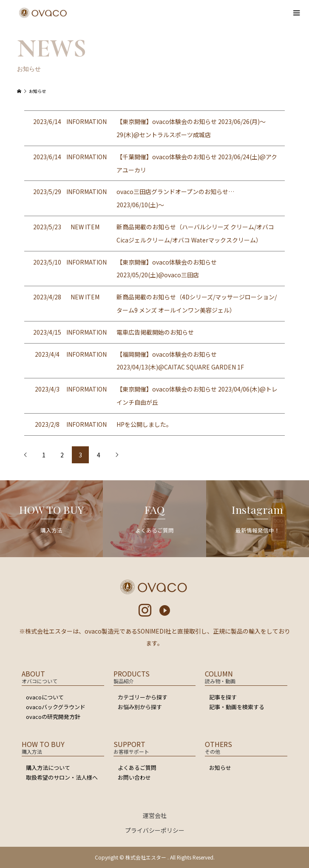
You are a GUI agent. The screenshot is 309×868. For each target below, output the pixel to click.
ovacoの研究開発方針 (53, 717)
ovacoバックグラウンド (56, 707)
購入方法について (48, 768)
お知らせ (220, 768)
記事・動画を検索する (237, 707)
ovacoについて (45, 697)
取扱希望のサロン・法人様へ (62, 777)
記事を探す (223, 697)
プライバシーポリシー (155, 830)
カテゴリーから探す (143, 697)
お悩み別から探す (140, 707)
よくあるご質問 (137, 768)
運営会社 (155, 815)
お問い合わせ (134, 777)
